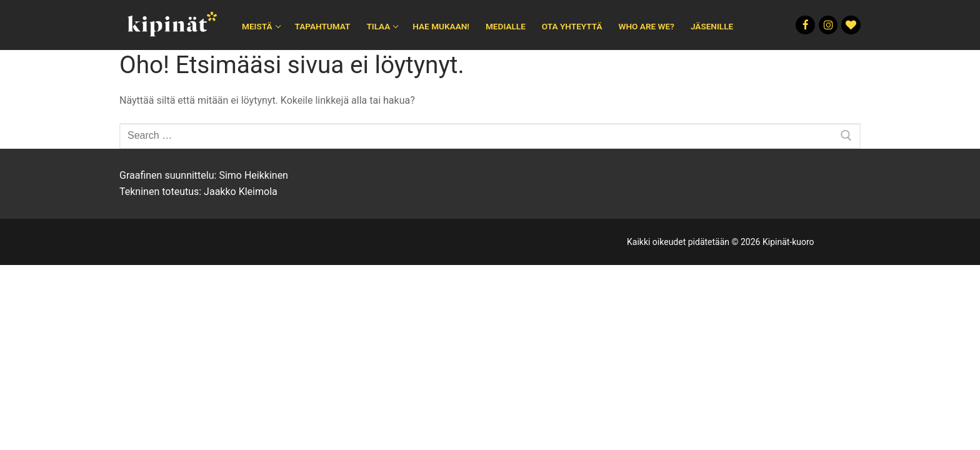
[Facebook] (805, 25)
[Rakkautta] (851, 25)
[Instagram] (828, 25)
